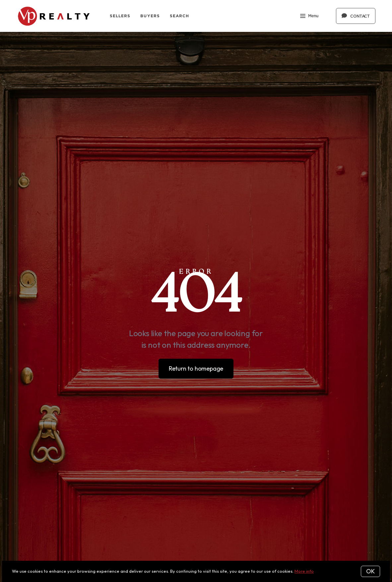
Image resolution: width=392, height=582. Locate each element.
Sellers (120, 16)
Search (180, 16)
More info (304, 571)
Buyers (150, 16)
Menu (309, 17)
